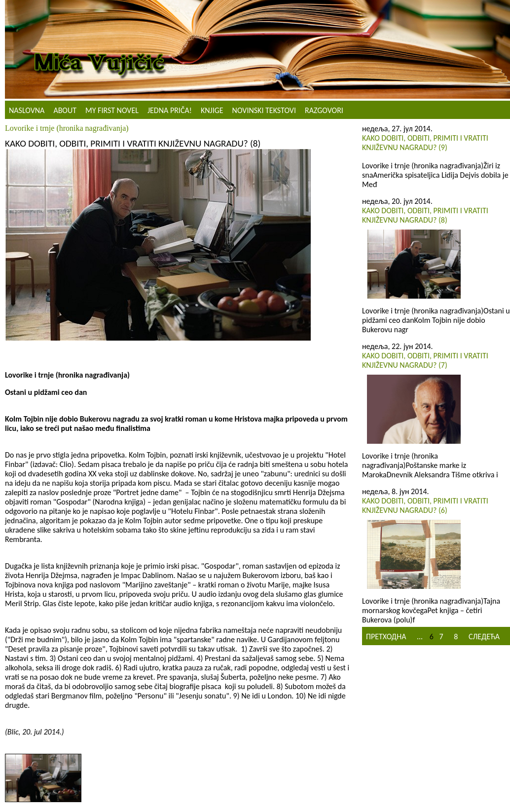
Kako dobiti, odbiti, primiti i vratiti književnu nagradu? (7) (425, 360)
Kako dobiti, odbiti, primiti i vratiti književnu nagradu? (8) (425, 215)
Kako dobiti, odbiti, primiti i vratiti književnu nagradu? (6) (425, 505)
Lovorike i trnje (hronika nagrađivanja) (67, 128)
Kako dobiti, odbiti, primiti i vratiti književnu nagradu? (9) (425, 143)
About (65, 110)
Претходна (386, 637)
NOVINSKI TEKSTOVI (264, 110)
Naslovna (27, 110)
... (420, 637)
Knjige (212, 110)
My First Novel (112, 110)
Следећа (484, 637)
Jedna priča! (170, 110)
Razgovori (324, 110)
